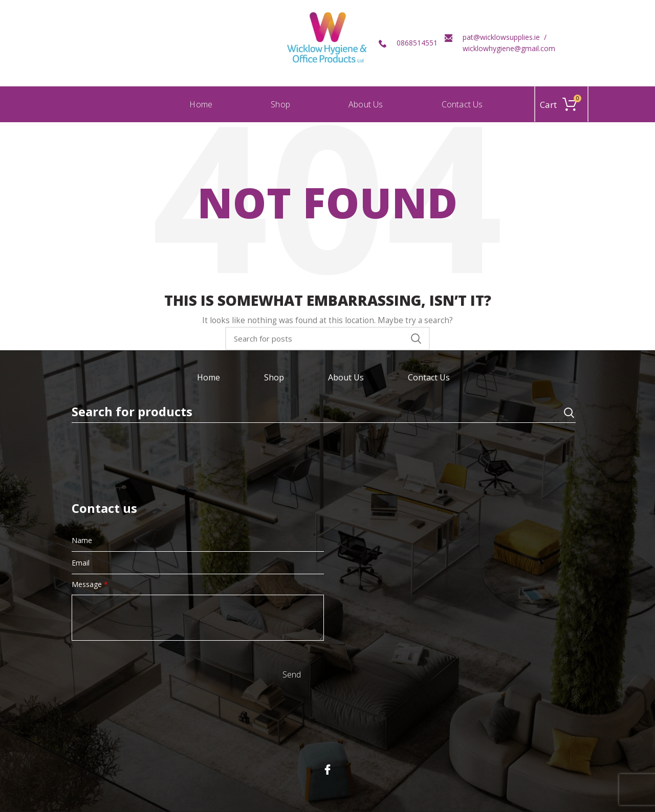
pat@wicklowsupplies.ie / (505, 37)
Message (90, 584)
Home (209, 377)
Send (292, 674)
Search (416, 339)
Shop (274, 377)
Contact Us (429, 377)
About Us (346, 377)
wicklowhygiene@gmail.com (509, 48)
